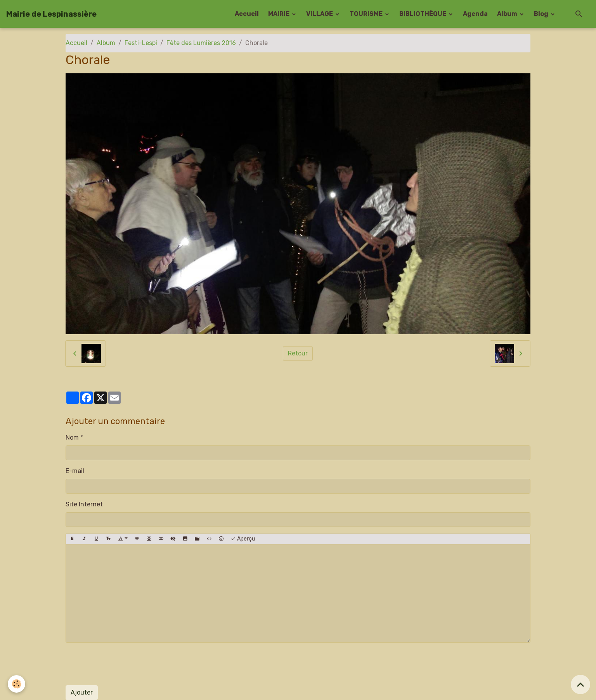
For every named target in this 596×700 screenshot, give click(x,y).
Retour (298, 353)
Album (508, 14)
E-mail (75, 471)
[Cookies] (16, 684)
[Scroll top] (580, 684)
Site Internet (84, 504)
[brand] (51, 14)
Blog (542, 14)
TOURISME (367, 14)
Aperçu (243, 539)
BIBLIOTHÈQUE (423, 14)
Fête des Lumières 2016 (201, 43)
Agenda (475, 14)
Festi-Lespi (141, 43)
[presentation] (125, 664)
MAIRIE (279, 14)
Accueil (247, 14)
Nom (72, 437)
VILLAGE (320, 14)
